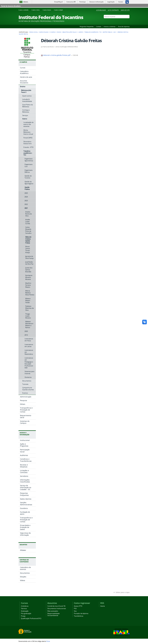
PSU (75, 609)
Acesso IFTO (78, 606)
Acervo (81, 32)
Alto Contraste (113, 10)
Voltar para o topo (123, 592)
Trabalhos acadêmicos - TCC (93, 32)
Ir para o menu (37, 10)
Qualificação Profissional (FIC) (31, 618)
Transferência (79, 616)
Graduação (25, 611)
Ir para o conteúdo (25, 10)
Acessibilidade (101, 10)
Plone (48, 641)
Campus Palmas (44, 32)
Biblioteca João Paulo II (70, 32)
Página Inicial (33, 32)
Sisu (75, 611)
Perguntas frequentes (87, 27)
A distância (25, 606)
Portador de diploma (81, 614)
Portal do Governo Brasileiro (11, 6)
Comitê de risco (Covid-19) (56, 606)
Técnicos (24, 609)
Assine (103, 606)
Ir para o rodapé (59, 10)
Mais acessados (53, 611)
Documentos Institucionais (57, 609)
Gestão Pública (107, 32)
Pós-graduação (26, 614)
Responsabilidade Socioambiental (53, 614)
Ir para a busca (48, 10)
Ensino (59, 32)
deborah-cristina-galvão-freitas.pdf (56, 55)
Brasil (26, 2)
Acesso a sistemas (110, 27)
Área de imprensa (124, 27)
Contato (99, 27)
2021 (115, 32)
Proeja (23, 616)
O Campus (52, 32)
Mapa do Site (125, 10)
